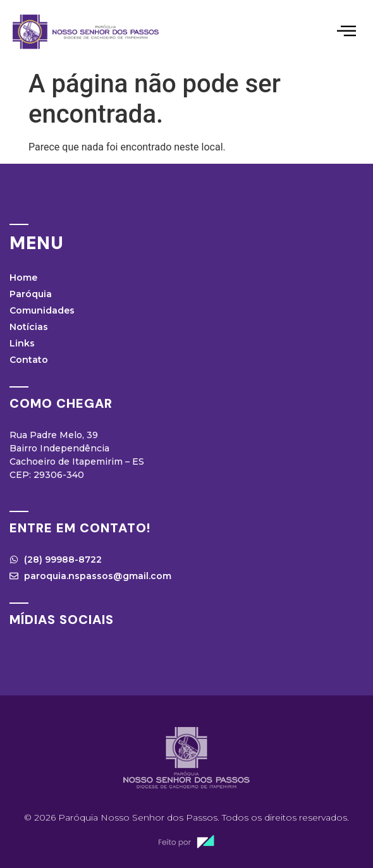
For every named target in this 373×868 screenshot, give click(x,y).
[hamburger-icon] (346, 32)
